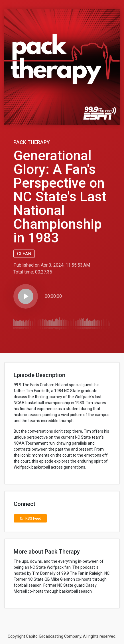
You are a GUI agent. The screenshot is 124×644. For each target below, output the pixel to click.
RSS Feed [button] (30, 518)
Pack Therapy (32, 142)
